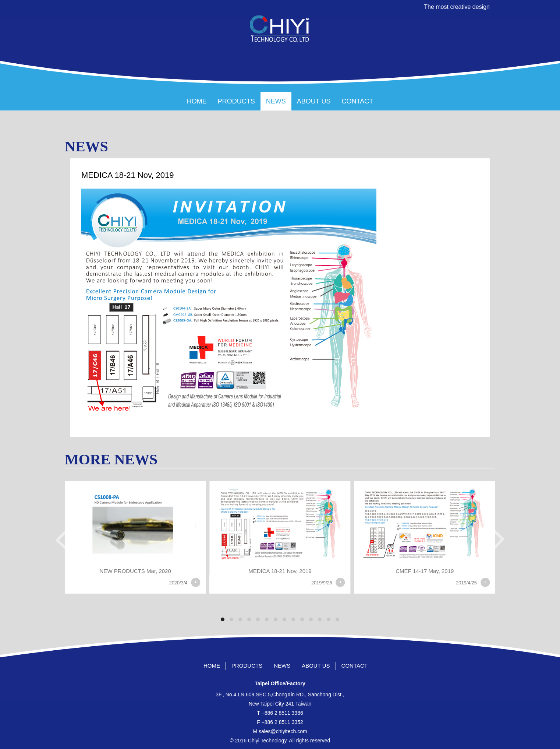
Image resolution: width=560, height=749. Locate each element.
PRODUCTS (236, 101)
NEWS (276, 101)
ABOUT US (314, 101)
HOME (197, 101)
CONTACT (358, 101)
